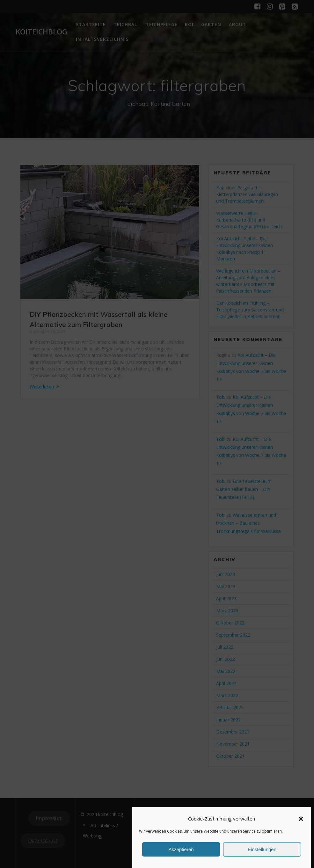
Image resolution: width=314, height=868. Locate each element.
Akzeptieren (181, 849)
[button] (301, 819)
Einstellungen (262, 849)
